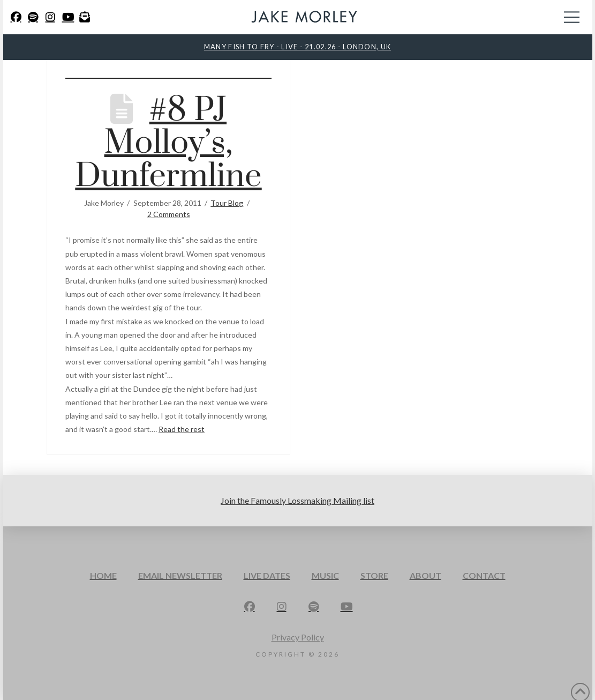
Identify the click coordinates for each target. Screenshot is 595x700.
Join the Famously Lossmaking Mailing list (297, 500)
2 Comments (169, 214)
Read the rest (182, 429)
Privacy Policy (298, 637)
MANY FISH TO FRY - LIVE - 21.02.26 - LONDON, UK (297, 47)
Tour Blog (227, 203)
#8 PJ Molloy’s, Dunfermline (168, 143)
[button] (572, 17)
